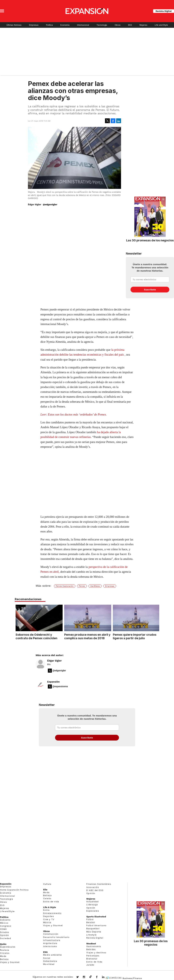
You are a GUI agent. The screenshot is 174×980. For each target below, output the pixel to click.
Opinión (4, 935)
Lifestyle (92, 935)
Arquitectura (50, 943)
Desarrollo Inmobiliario (56, 937)
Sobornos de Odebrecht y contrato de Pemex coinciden (36, 636)
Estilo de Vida (94, 962)
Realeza (5, 950)
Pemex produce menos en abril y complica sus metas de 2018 (87, 636)
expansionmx (80, 977)
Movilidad (49, 964)
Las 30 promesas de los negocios (150, 240)
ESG (130, 25)
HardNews (95, 586)
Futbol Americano (96, 925)
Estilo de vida (51, 902)
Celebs (47, 898)
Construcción (51, 934)
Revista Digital (164, 11)
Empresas (34, 25)
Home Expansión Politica (14, 890)
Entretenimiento (52, 913)
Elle (45, 890)
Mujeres (143, 25)
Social (47, 958)
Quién (3, 944)
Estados (5, 932)
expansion (106, 977)
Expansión (53, 682)
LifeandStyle (7, 911)
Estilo (46, 910)
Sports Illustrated (96, 917)
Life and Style (161, 25)
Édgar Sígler (54, 661)
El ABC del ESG (95, 890)
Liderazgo (92, 905)
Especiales (93, 911)
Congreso (6, 926)
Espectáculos (8, 947)
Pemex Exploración (65, 586)
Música (47, 922)
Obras (117, 25)
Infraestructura (52, 940)
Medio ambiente (53, 955)
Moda (3, 956)
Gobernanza (50, 961)
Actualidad (92, 902)
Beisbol (91, 922)
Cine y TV (49, 919)
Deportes (49, 916)
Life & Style (50, 907)
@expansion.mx (91, 977)
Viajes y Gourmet (10, 962)
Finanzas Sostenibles (99, 884)
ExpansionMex (99, 977)
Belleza (4, 959)
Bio (49, 664)
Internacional (83, 25)
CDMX (3, 929)
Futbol (90, 919)
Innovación (93, 887)
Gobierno (5, 920)
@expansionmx (60, 686)
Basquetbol (93, 929)
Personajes (93, 956)
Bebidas (91, 949)
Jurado (90, 965)
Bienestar (92, 959)
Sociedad (5, 938)
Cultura (47, 884)
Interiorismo (50, 946)
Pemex (82, 586)
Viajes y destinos (96, 953)
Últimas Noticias (14, 25)
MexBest (91, 944)
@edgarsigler (50, 204)
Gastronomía (94, 946)
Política (49, 25)
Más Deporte (94, 932)
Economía (65, 25)
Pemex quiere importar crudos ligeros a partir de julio (134, 636)
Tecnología (102, 25)
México (4, 923)
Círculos (5, 953)
